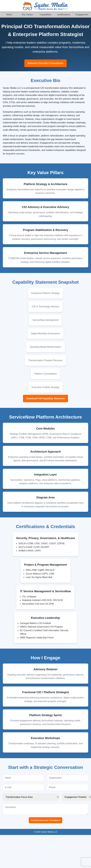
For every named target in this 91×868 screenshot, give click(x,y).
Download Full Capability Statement (45, 398)
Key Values (27, 15)
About (9, 15)
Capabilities (46, 15)
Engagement (82, 15)
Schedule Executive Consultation (46, 63)
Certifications (64, 15)
